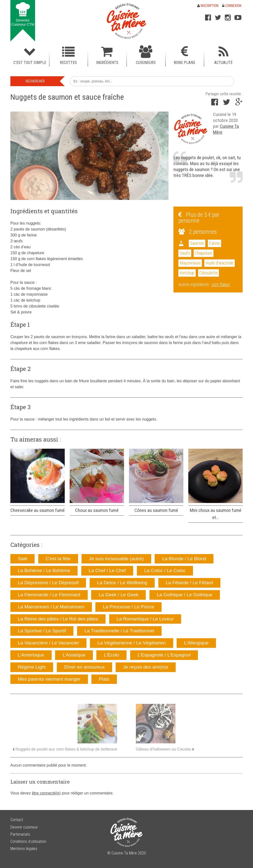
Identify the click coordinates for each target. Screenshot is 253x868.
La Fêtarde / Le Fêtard (189, 583)
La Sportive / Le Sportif (42, 631)
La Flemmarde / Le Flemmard (49, 595)
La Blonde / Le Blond (184, 559)
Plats (104, 679)
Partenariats (20, 834)
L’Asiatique (74, 655)
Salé (22, 559)
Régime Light (32, 667)
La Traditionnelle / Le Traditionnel (119, 631)
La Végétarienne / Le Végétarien (131, 643)
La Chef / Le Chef (107, 570)
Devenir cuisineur (24, 827)
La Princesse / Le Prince (128, 607)
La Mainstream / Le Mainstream (51, 607)
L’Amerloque (31, 655)
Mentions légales (24, 849)
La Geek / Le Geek (118, 595)
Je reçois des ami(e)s (146, 667)
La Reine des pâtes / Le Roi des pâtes (58, 619)
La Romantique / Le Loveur (145, 619)
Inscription (208, 6)
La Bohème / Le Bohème (44, 570)
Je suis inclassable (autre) (116, 559)
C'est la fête (58, 559)
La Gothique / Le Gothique (185, 595)
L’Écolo (111, 655)
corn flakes (221, 285)
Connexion (232, 6)
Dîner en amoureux (84, 667)
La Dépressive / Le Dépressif (48, 583)
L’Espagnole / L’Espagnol (164, 655)
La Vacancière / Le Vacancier (48, 643)
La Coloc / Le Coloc (165, 570)
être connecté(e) (46, 793)
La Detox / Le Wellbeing (122, 583)
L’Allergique (196, 643)
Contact (17, 820)
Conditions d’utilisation (28, 841)
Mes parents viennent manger (49, 679)
